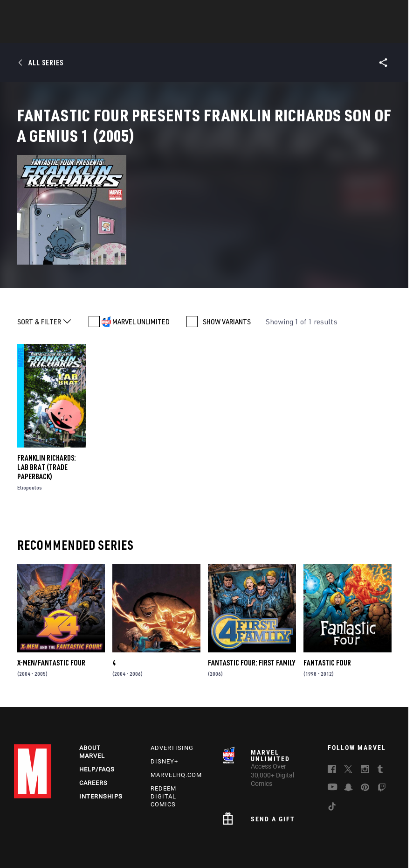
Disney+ (164, 715)
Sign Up (74, 12)
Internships (101, 749)
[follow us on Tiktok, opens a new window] (332, 761)
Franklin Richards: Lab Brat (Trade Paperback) (47, 417)
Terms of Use (41, 834)
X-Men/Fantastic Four (51, 612)
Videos (308, 33)
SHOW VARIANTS (227, 271)
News (66, 33)
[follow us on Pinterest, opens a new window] (365, 742)
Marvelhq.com (176, 728)
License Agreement (361, 834)
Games (190, 33)
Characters (146, 33)
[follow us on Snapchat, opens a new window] (348, 742)
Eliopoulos (30, 437)
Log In (44, 12)
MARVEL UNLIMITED (141, 271)
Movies (227, 33)
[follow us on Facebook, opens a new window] (332, 724)
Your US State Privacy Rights (147, 834)
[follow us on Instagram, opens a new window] (365, 724)
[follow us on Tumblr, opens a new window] (380, 724)
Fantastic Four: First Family (251, 612)
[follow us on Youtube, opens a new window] (333, 741)
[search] (387, 12)
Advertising (172, 701)
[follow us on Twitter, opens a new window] (348, 724)
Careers (93, 736)
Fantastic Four (327, 612)
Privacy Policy (84, 834)
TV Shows (268, 33)
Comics (100, 33)
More (342, 33)
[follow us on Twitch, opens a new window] (382, 742)
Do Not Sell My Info (216, 834)
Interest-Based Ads (179, 846)
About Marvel (92, 705)
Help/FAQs (97, 722)
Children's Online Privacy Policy (289, 834)
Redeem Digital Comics (163, 749)
